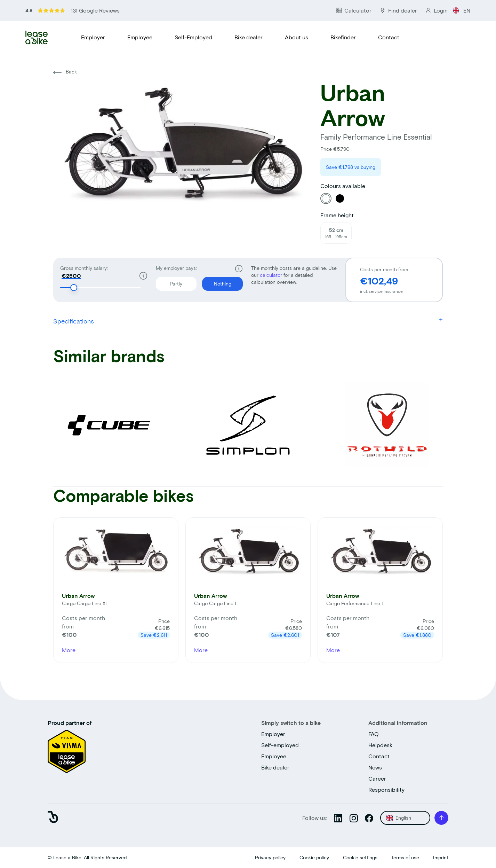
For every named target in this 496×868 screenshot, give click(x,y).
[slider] (74, 288)
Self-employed (280, 745)
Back (65, 72)
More (69, 650)
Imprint (441, 857)
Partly (169, 282)
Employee (140, 37)
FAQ (374, 734)
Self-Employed (193, 37)
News (375, 767)
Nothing (217, 282)
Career (377, 778)
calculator (272, 275)
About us (297, 37)
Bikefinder (343, 37)
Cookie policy (314, 857)
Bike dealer (249, 37)
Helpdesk (380, 745)
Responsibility (386, 789)
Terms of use (405, 857)
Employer (93, 37)
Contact (389, 37)
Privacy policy (270, 857)
